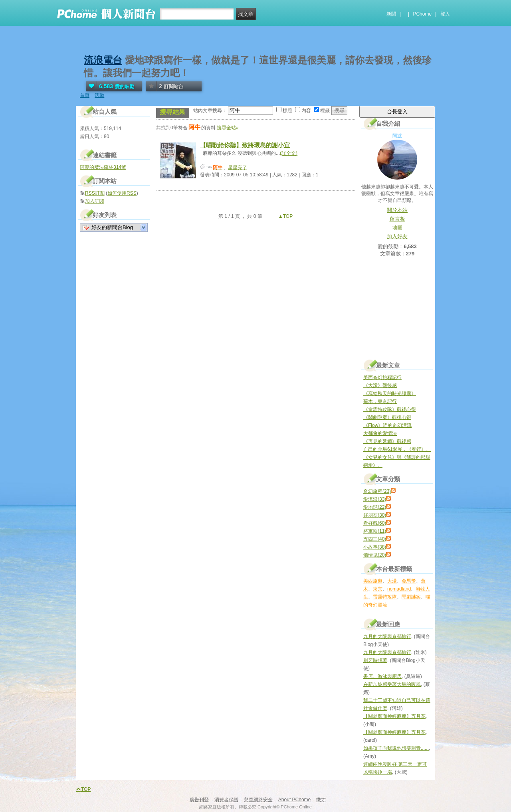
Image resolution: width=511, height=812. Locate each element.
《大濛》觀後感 (380, 385)
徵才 (321, 800)
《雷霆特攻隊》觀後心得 (390, 409)
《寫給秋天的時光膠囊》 (390, 393)
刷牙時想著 (375, 660)
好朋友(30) (375, 515)
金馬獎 (409, 581)
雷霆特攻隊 (385, 597)
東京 (378, 589)
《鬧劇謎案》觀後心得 (387, 417)
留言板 (397, 219)
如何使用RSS (122, 193)
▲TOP (285, 216)
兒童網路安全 (258, 800)
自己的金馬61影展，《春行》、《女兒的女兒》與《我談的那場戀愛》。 (397, 457)
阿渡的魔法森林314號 (103, 167)
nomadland (399, 589)
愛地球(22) (375, 507)
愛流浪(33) (375, 499)
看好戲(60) (375, 523)
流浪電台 (103, 60)
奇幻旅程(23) (377, 491)
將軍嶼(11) (375, 531)
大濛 (392, 581)
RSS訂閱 (95, 193)
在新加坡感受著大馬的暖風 (392, 684)
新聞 (391, 14)
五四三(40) (375, 539)
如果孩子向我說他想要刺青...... (396, 748)
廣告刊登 (199, 800)
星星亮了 (238, 168)
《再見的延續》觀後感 (387, 441)
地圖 (397, 228)
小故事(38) (375, 547)
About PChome (294, 800)
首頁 (85, 95)
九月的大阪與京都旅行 (387, 636)
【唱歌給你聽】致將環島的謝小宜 (245, 145)
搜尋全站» (228, 128)
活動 (99, 95)
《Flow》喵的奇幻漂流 (387, 425)
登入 (445, 14)
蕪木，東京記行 (380, 401)
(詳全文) (289, 153)
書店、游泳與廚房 (382, 676)
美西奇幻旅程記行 (382, 377)
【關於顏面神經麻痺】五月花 (394, 716)
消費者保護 (226, 800)
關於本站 (397, 210)
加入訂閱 (95, 201)
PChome (422, 14)
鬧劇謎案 (411, 597)
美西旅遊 (373, 581)
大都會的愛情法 (380, 433)
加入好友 (397, 236)
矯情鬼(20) (375, 555)
